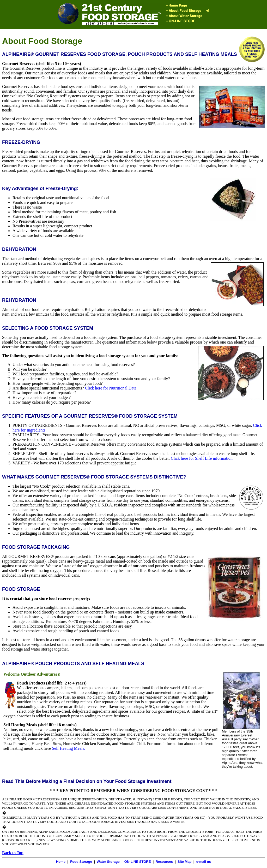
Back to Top (13, 853)
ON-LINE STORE (138, 862)
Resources (164, 862)
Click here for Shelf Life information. (202, 458)
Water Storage (108, 862)
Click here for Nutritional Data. (111, 388)
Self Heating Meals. (69, 748)
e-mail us (204, 862)
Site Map (184, 862)
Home (61, 862)
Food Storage (81, 862)
